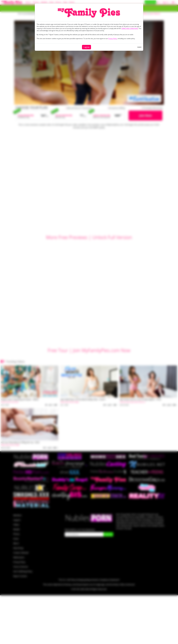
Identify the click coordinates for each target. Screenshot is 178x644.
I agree (86, 47)
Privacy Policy (113, 39)
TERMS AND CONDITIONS (130, 28)
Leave (139, 47)
